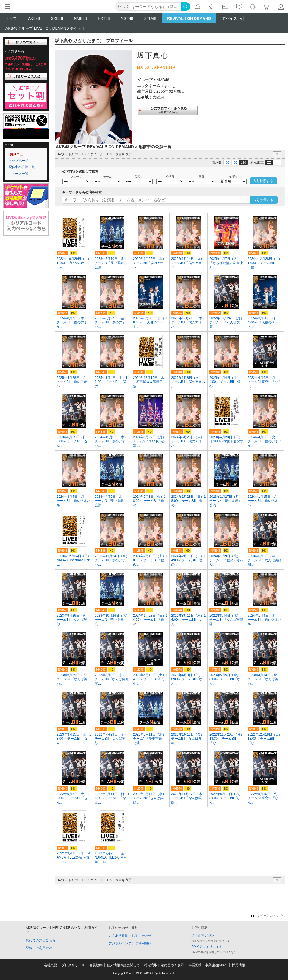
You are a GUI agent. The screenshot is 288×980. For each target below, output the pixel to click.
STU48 (150, 18)
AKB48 (34, 18)
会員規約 (96, 965)
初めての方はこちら (41, 940)
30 (228, 162)
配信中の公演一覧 (22, 167)
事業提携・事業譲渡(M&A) (208, 965)
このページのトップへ (268, 916)
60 (236, 162)
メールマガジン (203, 935)
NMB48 (80, 18)
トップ (11, 18)
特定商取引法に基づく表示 (164, 965)
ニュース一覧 (18, 174)
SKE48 (57, 18)
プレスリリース (73, 965)
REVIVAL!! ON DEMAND (189, 18)
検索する (267, 200)
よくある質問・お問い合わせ (130, 936)
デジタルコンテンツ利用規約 (130, 943)
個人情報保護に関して (123, 965)
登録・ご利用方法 (39, 948)
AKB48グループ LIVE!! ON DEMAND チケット (45, 28)
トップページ (18, 161)
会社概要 (51, 965)
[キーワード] (155, 7)
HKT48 (104, 18)
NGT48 (127, 18)
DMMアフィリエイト (207, 947)
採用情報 (239, 965)
